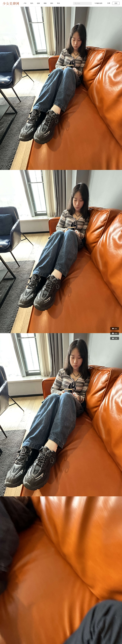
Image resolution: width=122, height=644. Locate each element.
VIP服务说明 (98, 3)
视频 (45, 3)
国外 (52, 3)
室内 (32, 3)
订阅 (115, 338)
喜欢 (115, 329)
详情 (115, 333)
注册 (109, 3)
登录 (116, 3)
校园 (38, 3)
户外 (25, 3)
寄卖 (58, 3)
